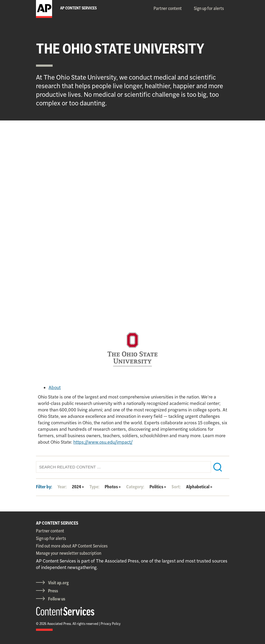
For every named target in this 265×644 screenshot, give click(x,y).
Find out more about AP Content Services (72, 546)
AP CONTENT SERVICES (57, 523)
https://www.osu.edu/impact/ (103, 442)
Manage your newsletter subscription (69, 553)
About (55, 387)
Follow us (57, 599)
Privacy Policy (111, 624)
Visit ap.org (58, 583)
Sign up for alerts (209, 8)
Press (53, 591)
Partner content (168, 8)
